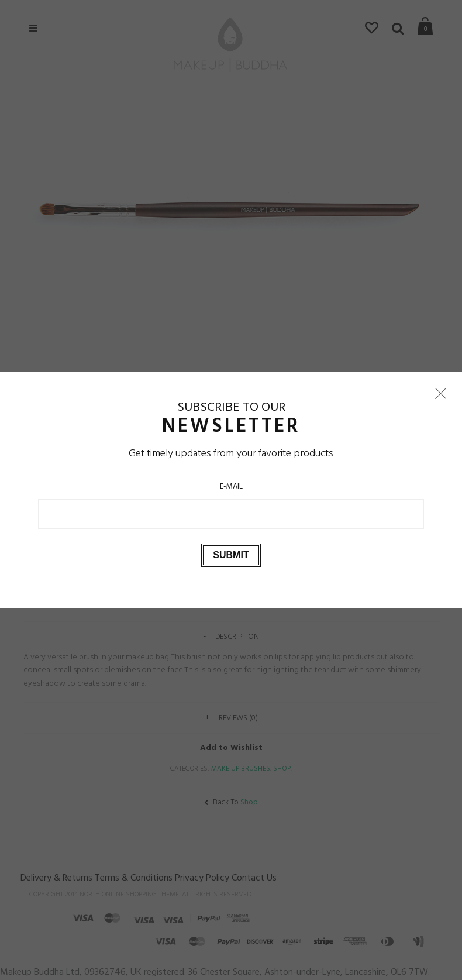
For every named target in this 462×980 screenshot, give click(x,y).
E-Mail (231, 486)
